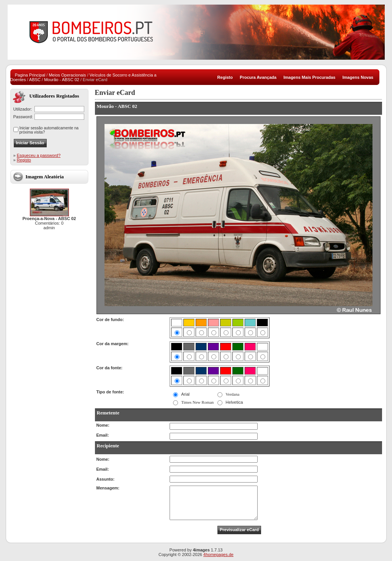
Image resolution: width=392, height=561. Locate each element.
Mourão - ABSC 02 (62, 80)
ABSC (35, 80)
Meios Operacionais (67, 75)
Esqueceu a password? (39, 155)
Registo (24, 160)
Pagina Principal (30, 75)
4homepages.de (218, 554)
